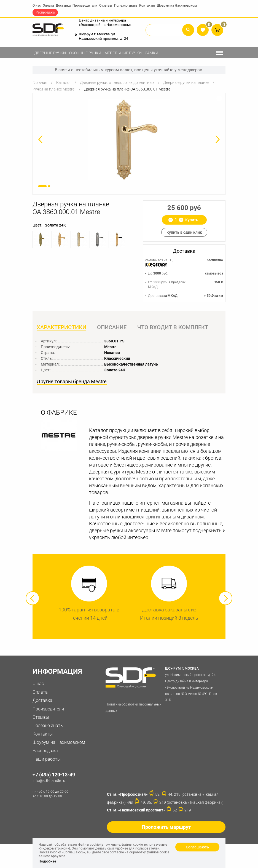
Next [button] (225, 598)
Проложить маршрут (166, 827)
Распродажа (45, 12)
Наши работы (47, 759)
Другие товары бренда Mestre (72, 382)
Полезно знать (126, 6)
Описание (112, 327)
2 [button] (49, 186)
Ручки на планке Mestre (54, 89)
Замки (152, 53)
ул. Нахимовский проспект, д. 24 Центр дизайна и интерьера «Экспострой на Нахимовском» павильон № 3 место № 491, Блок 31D (194, 684)
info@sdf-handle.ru (49, 781)
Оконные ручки (85, 53)
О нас (37, 6)
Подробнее (47, 861)
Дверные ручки (50, 53)
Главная (40, 82)
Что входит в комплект (173, 327)
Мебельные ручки (123, 53)
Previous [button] (33, 598)
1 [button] (42, 186)
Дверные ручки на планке (186, 82)
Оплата (48, 6)
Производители (85, 6)
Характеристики (61, 327)
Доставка (63, 6)
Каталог (64, 82)
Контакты (147, 6)
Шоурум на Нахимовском (177, 6)
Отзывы (106, 6)
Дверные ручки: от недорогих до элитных (117, 82)
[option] (129, 140)
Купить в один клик (184, 232)
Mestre (110, 347)
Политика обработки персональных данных (133, 708)
